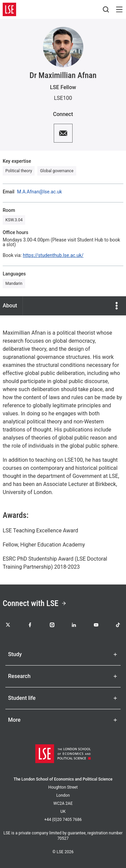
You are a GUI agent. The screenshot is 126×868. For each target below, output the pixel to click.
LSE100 (63, 98)
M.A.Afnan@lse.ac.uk (40, 192)
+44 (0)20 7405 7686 (63, 820)
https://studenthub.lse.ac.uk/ (53, 255)
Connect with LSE (35, 603)
